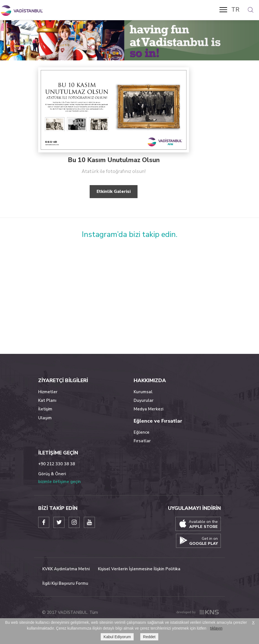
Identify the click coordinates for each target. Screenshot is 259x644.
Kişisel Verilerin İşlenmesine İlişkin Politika (139, 569)
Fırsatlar (142, 441)
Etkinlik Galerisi (114, 191)
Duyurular (144, 400)
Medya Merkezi (148, 409)
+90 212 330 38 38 (57, 464)
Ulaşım (45, 418)
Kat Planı (47, 400)
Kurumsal (143, 392)
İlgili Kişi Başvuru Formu (65, 583)
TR (235, 10)
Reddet (149, 637)
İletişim (45, 409)
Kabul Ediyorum (117, 637)
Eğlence (142, 432)
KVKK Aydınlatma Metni (66, 569)
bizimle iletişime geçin (59, 482)
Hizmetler (48, 392)
